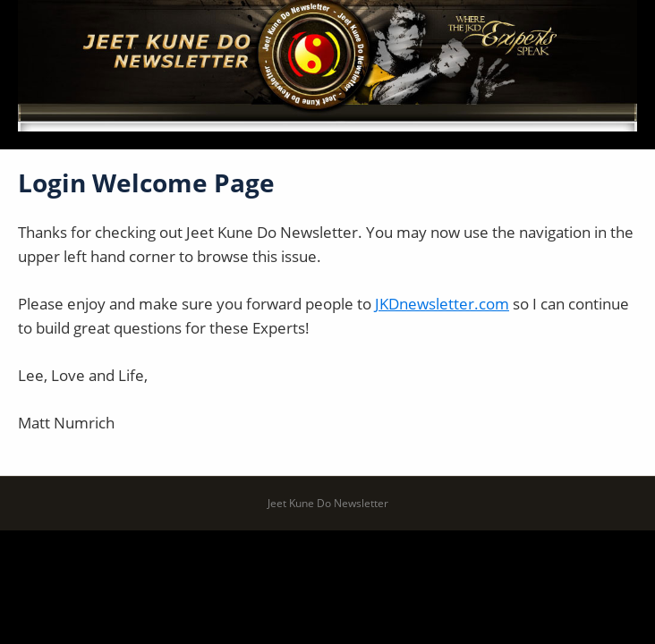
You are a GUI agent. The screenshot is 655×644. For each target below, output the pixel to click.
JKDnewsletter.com (442, 304)
